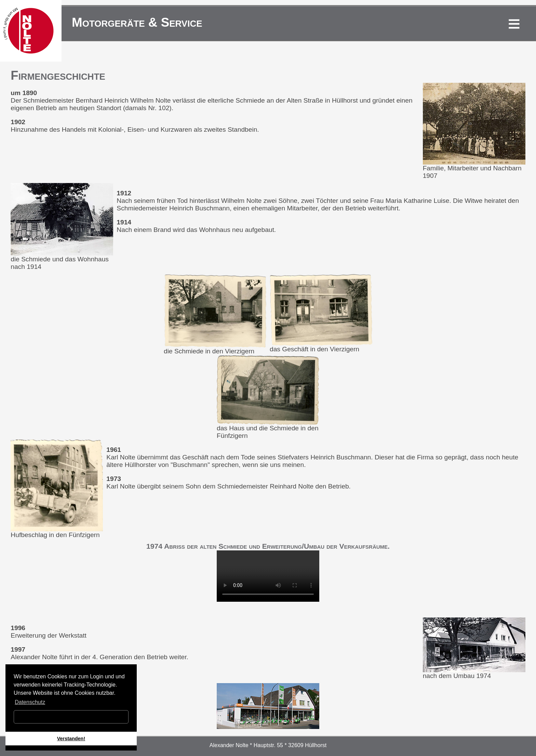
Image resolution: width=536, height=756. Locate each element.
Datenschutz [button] (30, 702)
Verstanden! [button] (71, 739)
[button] (38, 748)
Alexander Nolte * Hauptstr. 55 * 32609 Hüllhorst (268, 745)
